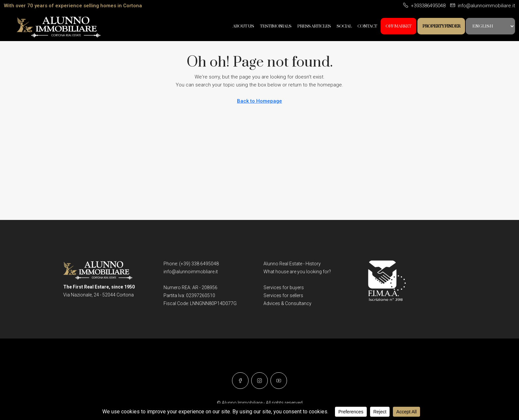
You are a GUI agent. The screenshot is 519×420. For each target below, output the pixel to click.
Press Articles (314, 26)
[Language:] (490, 26)
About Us (243, 26)
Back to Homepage (259, 101)
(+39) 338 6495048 (199, 264)
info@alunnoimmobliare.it (191, 272)
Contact (367, 26)
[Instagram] (259, 381)
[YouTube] (279, 381)
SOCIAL (344, 26)
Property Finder (441, 26)
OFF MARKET (399, 26)
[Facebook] (240, 381)
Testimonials (276, 26)
